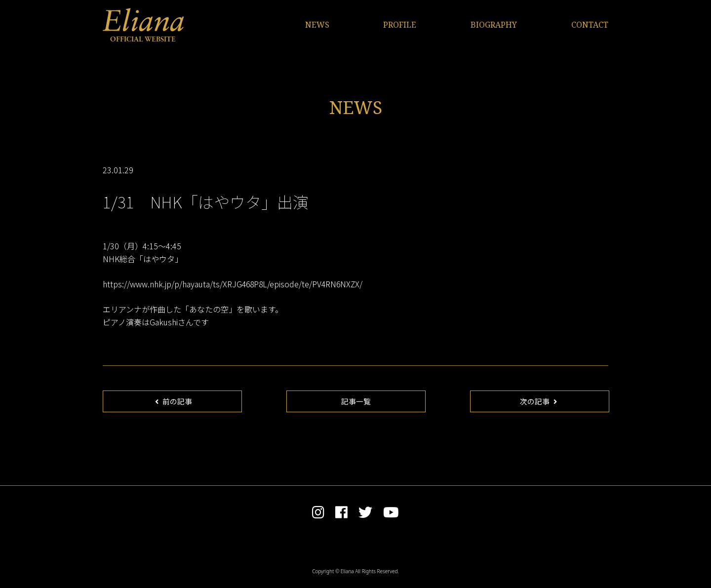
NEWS (317, 25)
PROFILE (400, 25)
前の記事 (174, 402)
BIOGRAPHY (494, 25)
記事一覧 (356, 402)
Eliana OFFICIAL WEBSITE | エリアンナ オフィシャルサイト (143, 25)
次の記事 (539, 402)
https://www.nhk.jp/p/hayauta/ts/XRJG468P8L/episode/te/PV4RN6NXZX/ (234, 284)
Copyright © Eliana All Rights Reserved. (355, 574)
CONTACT (590, 25)
